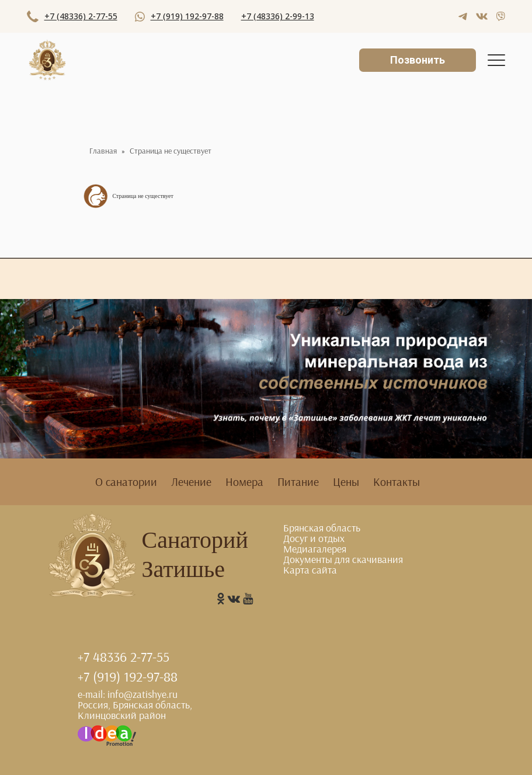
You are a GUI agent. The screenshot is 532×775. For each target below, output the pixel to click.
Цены (346, 482)
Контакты (397, 482)
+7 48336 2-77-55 (124, 656)
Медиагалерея (315, 549)
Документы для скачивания (343, 559)
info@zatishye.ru (142, 694)
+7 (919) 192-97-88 (128, 676)
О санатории (126, 482)
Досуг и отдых (314, 538)
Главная (103, 151)
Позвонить (418, 60)
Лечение (191, 482)
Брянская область (322, 528)
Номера (244, 482)
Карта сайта (310, 570)
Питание (298, 482)
